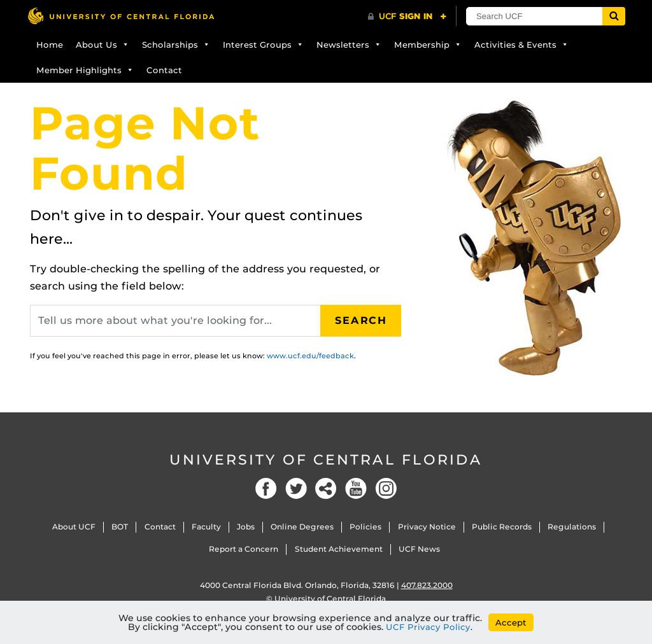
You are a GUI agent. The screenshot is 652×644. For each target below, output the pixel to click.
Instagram (386, 488)
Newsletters (349, 45)
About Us (103, 45)
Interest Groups (263, 45)
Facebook (266, 488)
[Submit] (614, 16)
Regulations (572, 527)
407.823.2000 (427, 585)
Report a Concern (244, 549)
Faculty (206, 527)
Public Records (502, 527)
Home (50, 45)
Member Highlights (85, 70)
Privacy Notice (427, 527)
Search (361, 320)
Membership (428, 45)
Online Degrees (302, 527)
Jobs (246, 527)
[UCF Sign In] (407, 17)
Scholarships (176, 45)
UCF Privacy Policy (428, 627)
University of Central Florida (326, 460)
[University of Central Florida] (121, 16)
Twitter (296, 488)
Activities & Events (521, 45)
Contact (164, 70)
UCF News (419, 549)
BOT (120, 527)
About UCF (74, 527)
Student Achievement (339, 549)
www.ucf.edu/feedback (310, 356)
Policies (365, 527)
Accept (511, 622)
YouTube (356, 488)
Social (326, 488)
